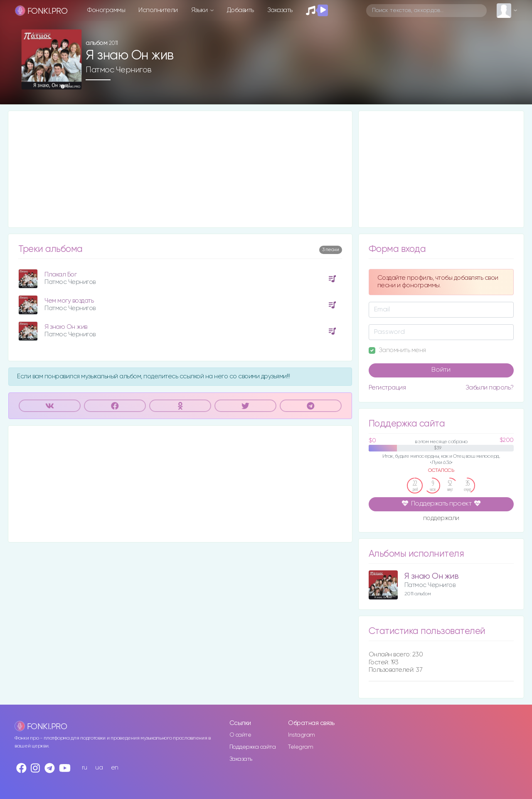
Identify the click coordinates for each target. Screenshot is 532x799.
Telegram (300, 747)
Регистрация (387, 388)
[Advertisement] (180, 169)
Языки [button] (200, 10)
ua (99, 768)
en (115, 768)
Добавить (240, 10)
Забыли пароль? (490, 388)
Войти (441, 370)
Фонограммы (106, 10)
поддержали (441, 519)
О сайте (240, 735)
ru (85, 768)
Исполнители (158, 10)
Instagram (302, 735)
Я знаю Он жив (66, 327)
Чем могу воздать (69, 301)
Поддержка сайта (253, 747)
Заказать (280, 10)
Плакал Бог (60, 275)
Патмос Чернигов (119, 70)
